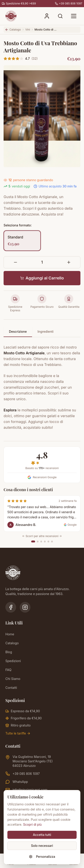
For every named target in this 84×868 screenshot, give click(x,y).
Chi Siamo (13, 679)
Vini (28, 30)
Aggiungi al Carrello (42, 278)
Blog (9, 652)
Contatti (11, 688)
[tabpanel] (42, 385)
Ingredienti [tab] (45, 331)
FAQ (8, 670)
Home (10, 634)
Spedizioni (13, 661)
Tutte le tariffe (18, 733)
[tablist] (42, 332)
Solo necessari (42, 846)
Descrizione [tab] (18, 331)
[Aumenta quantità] (69, 262)
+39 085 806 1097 (23, 774)
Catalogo (12, 643)
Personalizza (42, 857)
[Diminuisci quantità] (15, 262)
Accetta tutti (42, 835)
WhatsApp (17, 782)
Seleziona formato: (18, 225)
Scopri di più (32, 824)
